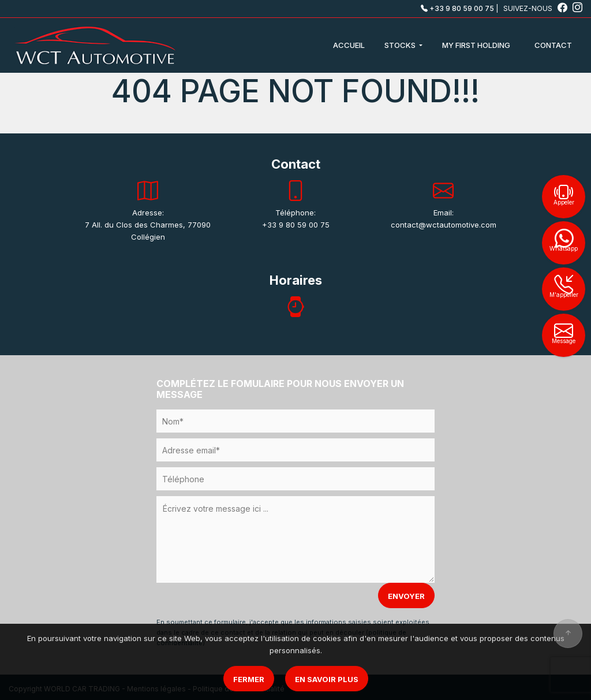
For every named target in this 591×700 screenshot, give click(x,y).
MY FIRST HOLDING (476, 45)
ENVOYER (406, 596)
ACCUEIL (349, 45)
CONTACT (553, 45)
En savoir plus (327, 679)
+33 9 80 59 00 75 (457, 8)
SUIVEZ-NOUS (536, 8)
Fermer (249, 679)
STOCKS (401, 45)
